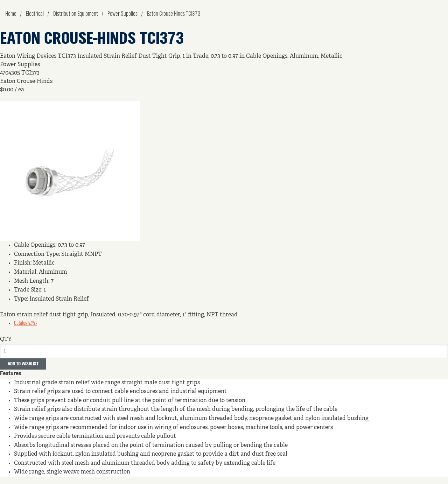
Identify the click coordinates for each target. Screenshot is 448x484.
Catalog (25, 323)
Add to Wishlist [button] (23, 364)
